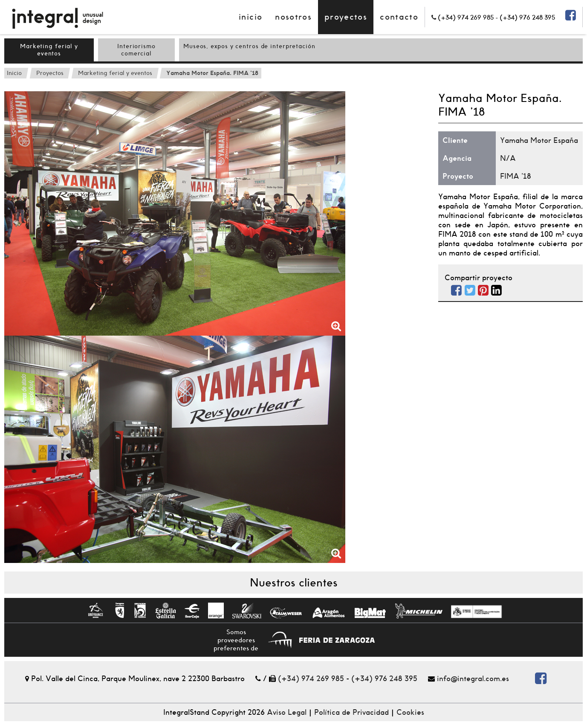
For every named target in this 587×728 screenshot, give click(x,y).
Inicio (250, 17)
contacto (399, 17)
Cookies (410, 712)
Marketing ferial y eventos (49, 50)
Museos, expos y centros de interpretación (249, 46)
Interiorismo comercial (136, 50)
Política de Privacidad (351, 712)
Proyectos (346, 17)
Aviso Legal (287, 712)
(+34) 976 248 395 (384, 679)
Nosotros (293, 17)
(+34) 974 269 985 (311, 679)
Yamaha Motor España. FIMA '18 (212, 73)
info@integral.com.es (473, 679)
